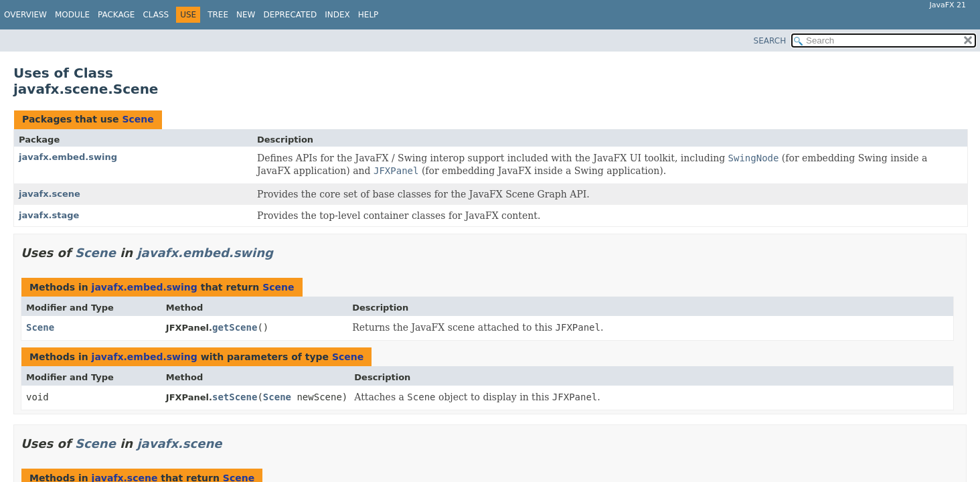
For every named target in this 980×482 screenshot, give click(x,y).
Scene (138, 119)
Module (72, 15)
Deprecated (290, 15)
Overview (25, 15)
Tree (218, 15)
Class (156, 15)
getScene (235, 327)
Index (337, 15)
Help (369, 15)
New (246, 15)
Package (116, 15)
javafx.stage (49, 215)
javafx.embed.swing (68, 157)
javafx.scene (50, 194)
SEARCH (770, 41)
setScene (235, 397)
